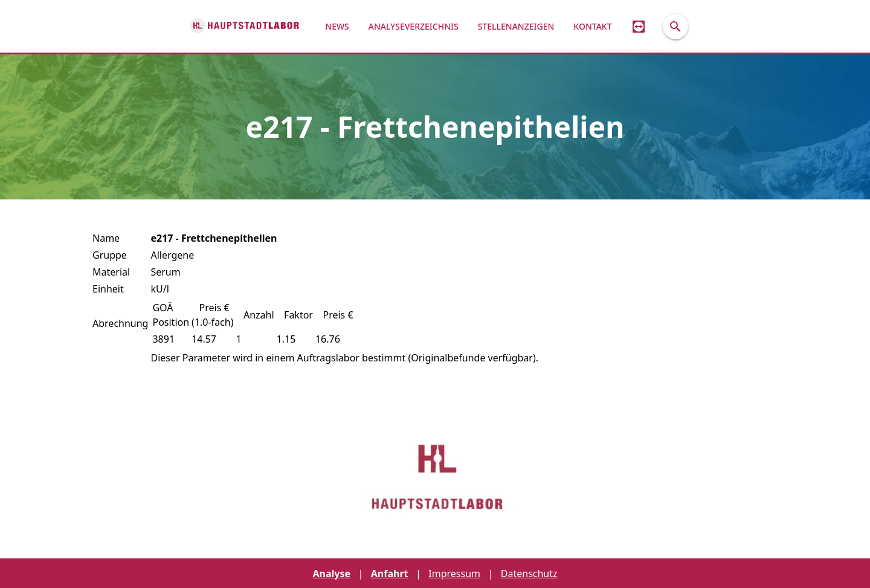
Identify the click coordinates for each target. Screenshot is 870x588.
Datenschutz (529, 573)
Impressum (454, 573)
